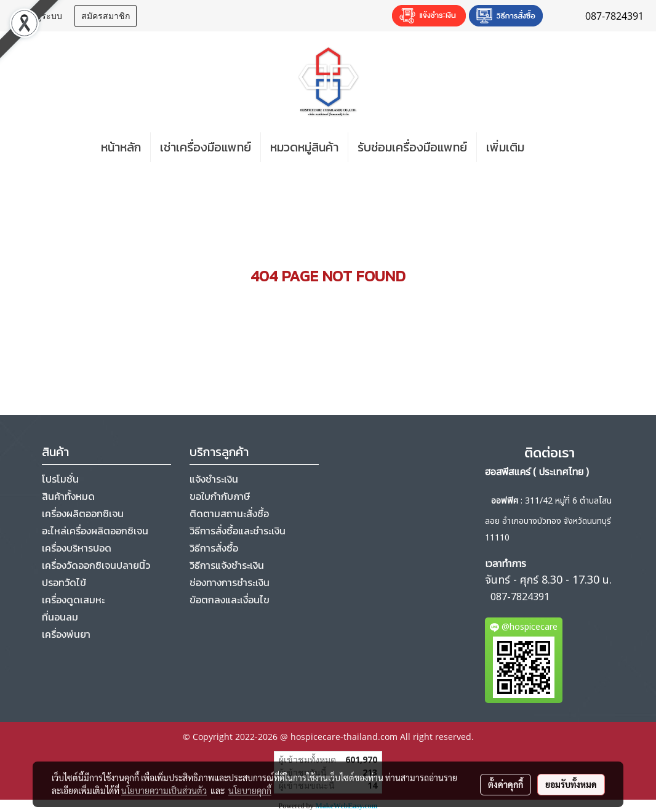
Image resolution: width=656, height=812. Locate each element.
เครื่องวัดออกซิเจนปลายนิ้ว (96, 565)
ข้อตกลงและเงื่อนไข (230, 600)
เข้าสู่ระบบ (42, 16)
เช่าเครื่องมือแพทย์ (206, 147)
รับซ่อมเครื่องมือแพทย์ (412, 147)
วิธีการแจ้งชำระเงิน (227, 565)
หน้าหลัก (121, 147)
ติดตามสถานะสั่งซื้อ (229, 513)
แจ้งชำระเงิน (214, 479)
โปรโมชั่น (60, 479)
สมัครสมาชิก (106, 16)
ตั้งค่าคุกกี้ (506, 784)
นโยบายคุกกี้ (250, 790)
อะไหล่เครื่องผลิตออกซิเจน (95, 531)
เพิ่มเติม (505, 147)
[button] (552, 147)
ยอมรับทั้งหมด (571, 784)
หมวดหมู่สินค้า (304, 147)
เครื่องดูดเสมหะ (73, 600)
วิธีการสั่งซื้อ (214, 548)
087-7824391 (520, 597)
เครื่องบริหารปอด (77, 548)
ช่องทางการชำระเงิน (230, 582)
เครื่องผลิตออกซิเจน (83, 513)
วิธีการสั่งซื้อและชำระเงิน (238, 531)
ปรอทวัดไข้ (64, 582)
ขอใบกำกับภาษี (220, 496)
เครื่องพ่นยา (66, 634)
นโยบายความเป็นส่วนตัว (164, 790)
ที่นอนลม (60, 617)
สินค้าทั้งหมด (68, 496)
